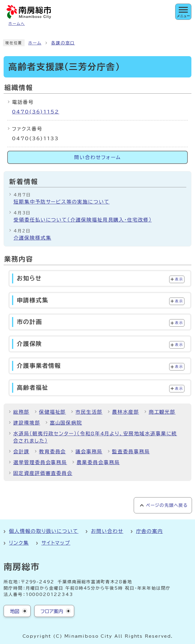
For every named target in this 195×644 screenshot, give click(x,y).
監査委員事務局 (131, 452)
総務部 (21, 412)
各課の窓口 (63, 43)
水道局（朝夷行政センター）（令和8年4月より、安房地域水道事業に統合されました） (95, 437)
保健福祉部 (53, 412)
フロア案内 (52, 611)
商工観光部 (162, 412)
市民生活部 (89, 412)
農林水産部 (126, 412)
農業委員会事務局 (98, 462)
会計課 (21, 452)
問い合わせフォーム (97, 157)
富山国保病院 (66, 423)
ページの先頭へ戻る (167, 505)
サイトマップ (56, 543)
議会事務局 (89, 452)
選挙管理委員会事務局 (40, 462)
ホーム (35, 43)
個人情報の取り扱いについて (44, 531)
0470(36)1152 (36, 112)
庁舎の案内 (150, 531)
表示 (179, 279)
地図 (15, 611)
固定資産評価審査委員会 (43, 473)
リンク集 (19, 543)
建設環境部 (27, 423)
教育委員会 (53, 452)
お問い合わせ (107, 531)
